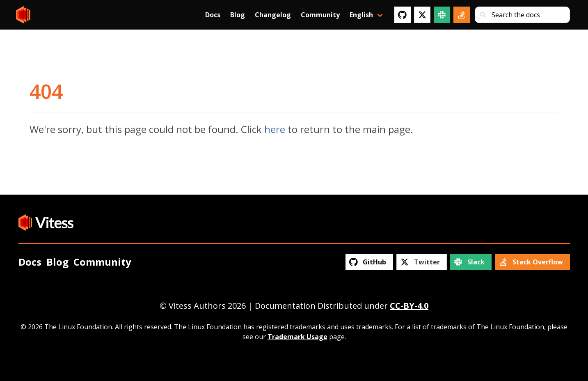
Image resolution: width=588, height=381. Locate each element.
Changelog (273, 15)
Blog (238, 15)
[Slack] (442, 15)
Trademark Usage (297, 337)
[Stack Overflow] (462, 15)
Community (320, 15)
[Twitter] (422, 15)
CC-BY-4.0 (409, 306)
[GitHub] (403, 15)
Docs (213, 15)
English (361, 15)
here (275, 129)
